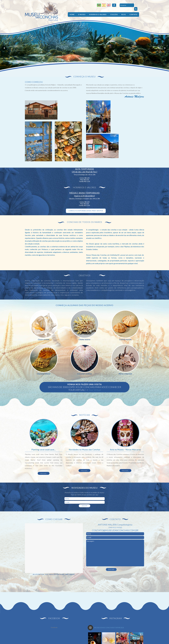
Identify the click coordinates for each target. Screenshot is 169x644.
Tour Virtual (95, 390)
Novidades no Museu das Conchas (84, 450)
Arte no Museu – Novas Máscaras (125, 450)
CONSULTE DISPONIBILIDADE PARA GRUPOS (86, 211)
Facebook (54, 627)
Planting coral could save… (44, 450)
